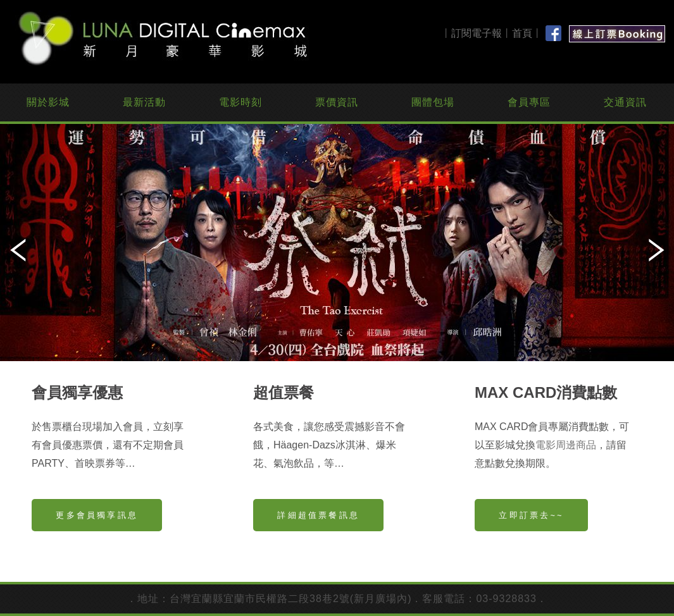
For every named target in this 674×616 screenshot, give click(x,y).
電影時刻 (240, 102)
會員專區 (529, 102)
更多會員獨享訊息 (97, 515)
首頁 (522, 33)
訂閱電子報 (477, 33)
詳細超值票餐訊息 (318, 515)
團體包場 (433, 102)
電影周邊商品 (566, 445)
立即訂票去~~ (531, 515)
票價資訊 (337, 102)
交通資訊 (625, 102)
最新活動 (144, 102)
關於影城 (48, 102)
